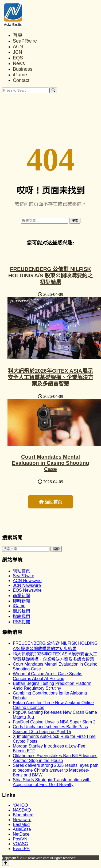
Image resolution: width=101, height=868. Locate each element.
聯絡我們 (21, 616)
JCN (18, 52)
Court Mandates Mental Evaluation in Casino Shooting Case (51, 463)
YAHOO (20, 805)
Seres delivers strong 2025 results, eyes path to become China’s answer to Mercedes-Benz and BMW (56, 770)
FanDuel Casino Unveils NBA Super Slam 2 (54, 722)
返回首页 (50, 502)
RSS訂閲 (22, 622)
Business (23, 69)
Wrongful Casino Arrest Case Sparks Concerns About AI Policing (48, 676)
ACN (18, 47)
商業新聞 (21, 596)
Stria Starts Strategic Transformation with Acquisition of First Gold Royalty (52, 782)
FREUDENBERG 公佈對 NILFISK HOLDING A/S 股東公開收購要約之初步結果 (50, 276)
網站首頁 (21, 571)
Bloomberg (23, 815)
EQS (18, 58)
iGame (20, 75)
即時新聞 (21, 601)
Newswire (22, 820)
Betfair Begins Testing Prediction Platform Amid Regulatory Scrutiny (52, 686)
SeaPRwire (25, 41)
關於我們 (21, 611)
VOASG (20, 844)
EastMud (21, 824)
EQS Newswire (27, 590)
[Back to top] (6, 863)
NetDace (21, 834)
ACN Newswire (27, 581)
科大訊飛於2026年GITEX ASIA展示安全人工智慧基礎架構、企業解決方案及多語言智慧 (50, 377)
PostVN (20, 839)
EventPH (21, 849)
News (19, 63)
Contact (21, 80)
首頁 (18, 35)
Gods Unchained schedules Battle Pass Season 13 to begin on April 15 (50, 729)
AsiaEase (22, 829)
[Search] (53, 90)
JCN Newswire (27, 585)
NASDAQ (22, 810)
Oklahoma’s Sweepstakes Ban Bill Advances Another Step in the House (55, 758)
